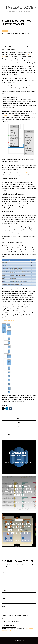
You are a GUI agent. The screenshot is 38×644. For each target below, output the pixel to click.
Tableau (7, 33)
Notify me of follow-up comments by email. (15, 616)
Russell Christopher (9, 38)
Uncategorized (15, 31)
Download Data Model (8, 321)
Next (18, 426)
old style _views (9, 115)
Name (4, 591)
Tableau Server (26, 33)
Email (4, 599)
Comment (5, 572)
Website (4, 606)
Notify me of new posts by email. (11, 621)
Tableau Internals (16, 33)
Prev (20, 422)
